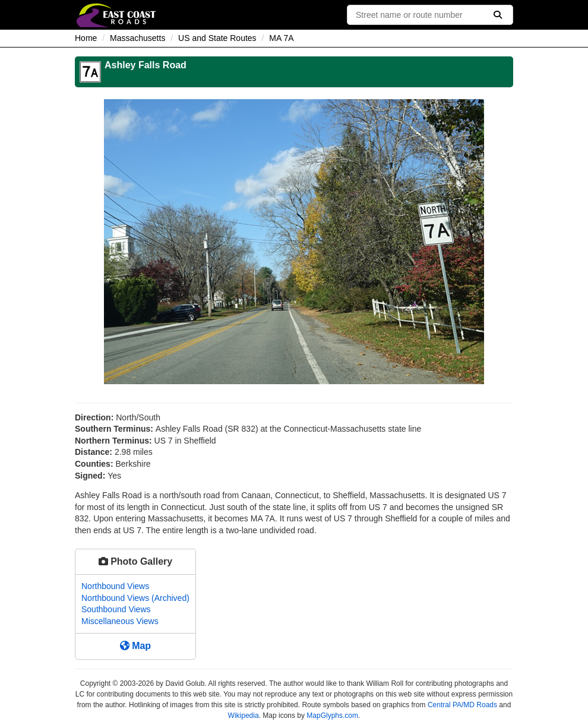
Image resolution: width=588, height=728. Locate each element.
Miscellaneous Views (120, 621)
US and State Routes (217, 38)
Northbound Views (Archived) (135, 598)
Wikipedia (244, 716)
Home (86, 38)
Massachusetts (137, 38)
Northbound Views (115, 586)
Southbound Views (116, 609)
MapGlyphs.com (332, 716)
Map (135, 646)
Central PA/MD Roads (462, 705)
